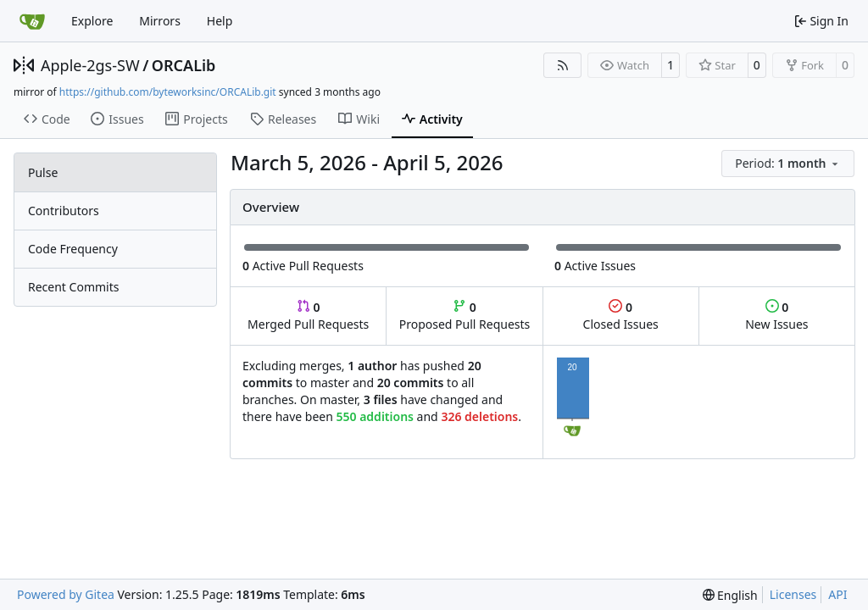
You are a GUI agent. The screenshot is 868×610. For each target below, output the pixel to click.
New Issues (776, 316)
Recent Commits (73, 287)
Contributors (64, 211)
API (837, 594)
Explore (92, 21)
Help (220, 21)
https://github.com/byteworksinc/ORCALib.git (168, 92)
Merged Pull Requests (308, 316)
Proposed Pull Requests (465, 316)
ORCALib (184, 65)
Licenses (793, 594)
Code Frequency (73, 249)
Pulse (43, 172)
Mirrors (160, 21)
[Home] (32, 21)
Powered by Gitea (66, 594)
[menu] (788, 164)
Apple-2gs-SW (90, 65)
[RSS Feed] (563, 65)
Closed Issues (621, 316)
